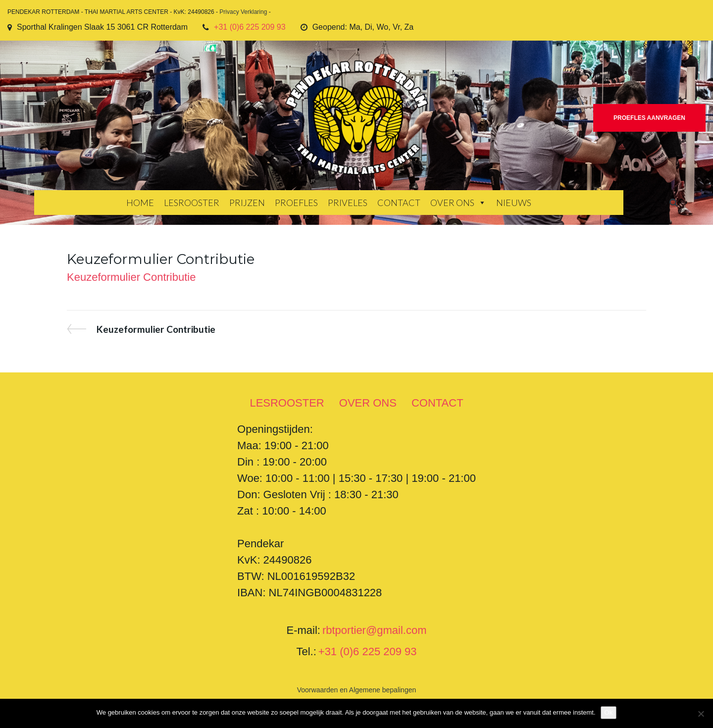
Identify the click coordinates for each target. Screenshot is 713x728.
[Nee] (701, 714)
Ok (609, 712)
